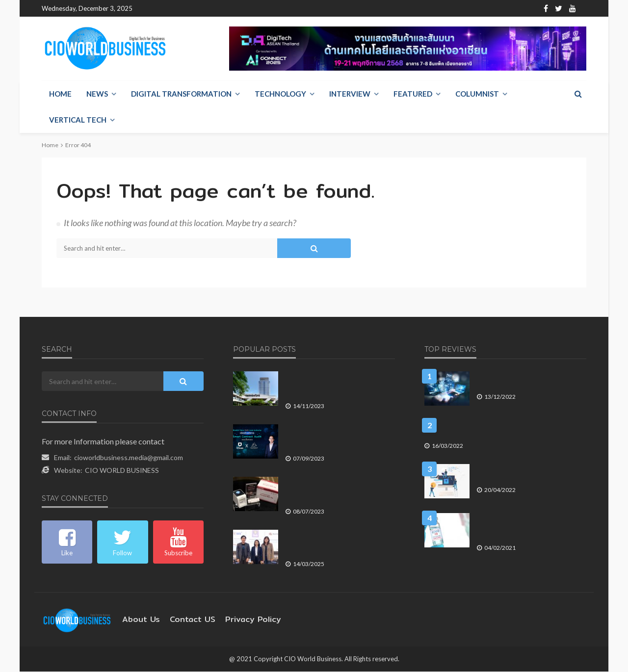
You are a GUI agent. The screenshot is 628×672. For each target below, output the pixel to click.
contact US (184, 620)
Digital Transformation (181, 94)
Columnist (477, 94)
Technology (280, 94)
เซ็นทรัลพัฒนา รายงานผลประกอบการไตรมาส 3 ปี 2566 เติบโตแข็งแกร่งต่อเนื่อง (336, 385)
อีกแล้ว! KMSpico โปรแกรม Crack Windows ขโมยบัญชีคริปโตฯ (504, 429)
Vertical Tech (78, 120)
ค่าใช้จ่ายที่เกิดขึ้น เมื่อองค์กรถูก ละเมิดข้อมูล (529, 473)
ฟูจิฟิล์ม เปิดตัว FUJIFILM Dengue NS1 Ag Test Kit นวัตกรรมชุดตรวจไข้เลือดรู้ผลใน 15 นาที (338, 490)
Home (150, 9)
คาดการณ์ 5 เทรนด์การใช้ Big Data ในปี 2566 (530, 380)
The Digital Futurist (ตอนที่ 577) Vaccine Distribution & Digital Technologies (531, 522)
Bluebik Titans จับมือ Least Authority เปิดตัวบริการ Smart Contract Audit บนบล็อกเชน (340, 438)
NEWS (97, 94)
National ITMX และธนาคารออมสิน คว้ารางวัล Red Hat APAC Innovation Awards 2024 (339, 543)
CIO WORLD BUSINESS (122, 471)
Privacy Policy (238, 620)
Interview (350, 94)
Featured (413, 94)
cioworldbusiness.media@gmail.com (129, 458)
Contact (219, 9)
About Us (183, 9)
